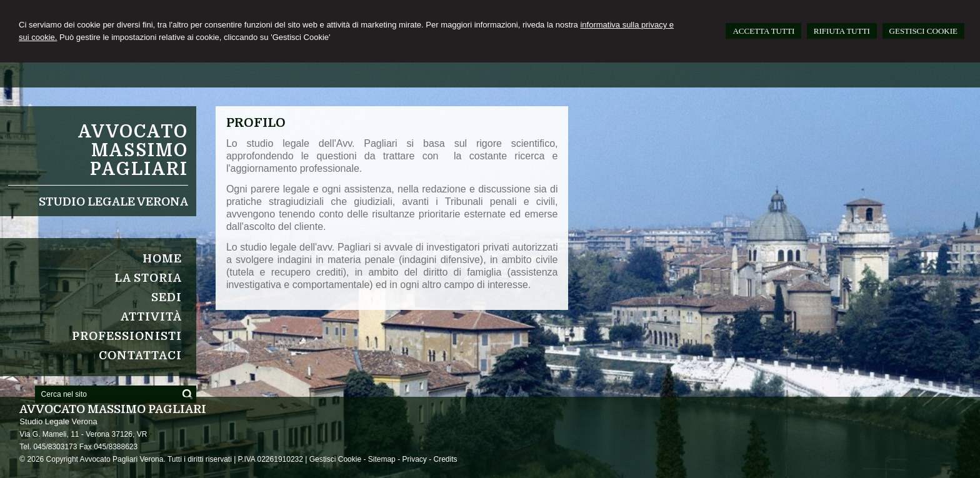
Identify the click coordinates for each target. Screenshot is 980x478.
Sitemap (382, 459)
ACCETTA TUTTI (763, 31)
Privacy (414, 459)
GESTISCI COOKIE (923, 31)
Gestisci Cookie (335, 459)
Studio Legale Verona (113, 202)
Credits (445, 459)
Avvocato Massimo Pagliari (133, 151)
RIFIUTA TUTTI (842, 31)
